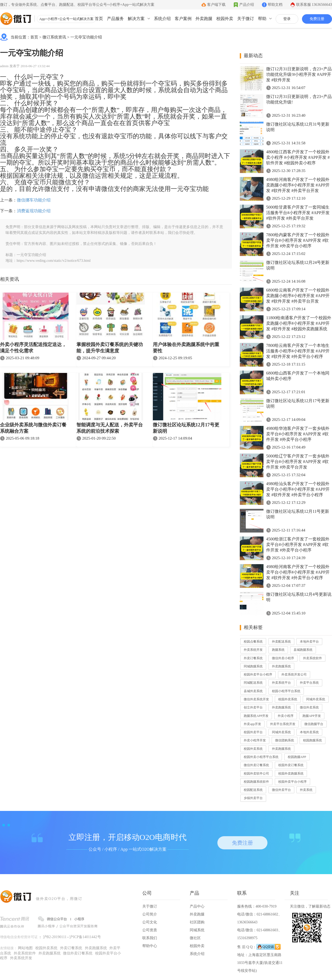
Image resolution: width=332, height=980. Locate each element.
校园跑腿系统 (313, 740)
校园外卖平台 (253, 732)
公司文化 (150, 922)
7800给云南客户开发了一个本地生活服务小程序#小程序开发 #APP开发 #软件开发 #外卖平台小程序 (298, 351)
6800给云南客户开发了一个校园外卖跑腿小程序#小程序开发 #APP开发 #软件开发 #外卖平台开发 (298, 296)
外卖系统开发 (253, 650)
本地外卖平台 (309, 642)
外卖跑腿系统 (281, 666)
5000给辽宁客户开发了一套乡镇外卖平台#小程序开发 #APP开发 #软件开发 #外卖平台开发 (298, 462)
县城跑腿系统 (303, 650)
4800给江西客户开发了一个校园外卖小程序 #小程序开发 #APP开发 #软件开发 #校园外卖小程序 (298, 157)
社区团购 (197, 922)
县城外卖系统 (253, 691)
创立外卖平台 (253, 707)
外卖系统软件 (313, 658)
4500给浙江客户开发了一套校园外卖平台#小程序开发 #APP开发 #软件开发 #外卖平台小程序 (298, 545)
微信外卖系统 (309, 707)
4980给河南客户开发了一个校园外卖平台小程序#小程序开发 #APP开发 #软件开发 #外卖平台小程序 (298, 572)
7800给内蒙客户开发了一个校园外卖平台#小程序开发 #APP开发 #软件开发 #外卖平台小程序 (298, 240)
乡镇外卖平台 (253, 798)
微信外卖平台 (281, 790)
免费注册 (317, 19)
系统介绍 (162, 19)
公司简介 (150, 914)
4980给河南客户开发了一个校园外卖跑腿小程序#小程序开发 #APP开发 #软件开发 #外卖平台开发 (298, 185)
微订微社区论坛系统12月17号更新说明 (186, 428)
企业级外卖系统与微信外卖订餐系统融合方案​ (33, 428)
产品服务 (115, 19)
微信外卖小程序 (283, 658)
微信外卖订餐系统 (256, 765)
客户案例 (183, 19)
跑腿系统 (278, 650)
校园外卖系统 (288, 699)
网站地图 (25, 948)
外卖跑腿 (204, 19)
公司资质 (150, 930)
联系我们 (150, 938)
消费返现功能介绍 (34, 211)
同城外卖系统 (316, 699)
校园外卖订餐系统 (291, 765)
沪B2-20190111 (55, 937)
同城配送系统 (253, 683)
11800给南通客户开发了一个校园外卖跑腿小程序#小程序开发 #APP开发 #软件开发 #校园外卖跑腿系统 (299, 323)
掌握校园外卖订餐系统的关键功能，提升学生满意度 (110, 348)
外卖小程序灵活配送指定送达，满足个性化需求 (33, 348)
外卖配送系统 (281, 642)
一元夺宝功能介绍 (86, 37)
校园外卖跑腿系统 (291, 774)
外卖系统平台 (281, 683)
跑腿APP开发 (312, 716)
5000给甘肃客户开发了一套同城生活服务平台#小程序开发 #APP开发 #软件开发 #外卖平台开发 (298, 213)
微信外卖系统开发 (256, 699)
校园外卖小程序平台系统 (261, 757)
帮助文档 (275, 5)
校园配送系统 (253, 790)
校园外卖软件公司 (256, 774)
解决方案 (136, 19)
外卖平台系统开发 (283, 724)
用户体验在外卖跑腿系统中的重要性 (186, 348)
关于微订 (246, 19)
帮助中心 (150, 946)
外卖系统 (306, 790)
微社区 (195, 938)
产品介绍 (247, 5)
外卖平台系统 (309, 683)
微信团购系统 (285, 740)
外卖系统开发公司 (294, 674)
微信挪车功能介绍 (34, 200)
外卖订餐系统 (253, 658)
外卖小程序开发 (255, 740)
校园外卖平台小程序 (258, 674)
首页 (99, 19)
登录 (287, 19)
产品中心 (197, 906)
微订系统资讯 (54, 37)
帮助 (262, 19)
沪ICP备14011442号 (85, 937)
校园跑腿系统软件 (256, 782)
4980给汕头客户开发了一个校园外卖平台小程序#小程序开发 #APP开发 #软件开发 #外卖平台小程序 (298, 489)
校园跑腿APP (297, 757)
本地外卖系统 (309, 732)
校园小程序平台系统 (286, 691)
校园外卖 (225, 19)
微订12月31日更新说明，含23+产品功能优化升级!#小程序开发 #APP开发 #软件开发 (299, 74)
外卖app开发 (252, 724)
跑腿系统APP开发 (256, 716)
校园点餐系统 (253, 642)
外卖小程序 (286, 716)
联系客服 (314, 5)
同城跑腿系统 (253, 666)
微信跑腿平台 (314, 724)
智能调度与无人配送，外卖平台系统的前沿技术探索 (110, 428)
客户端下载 (216, 5)
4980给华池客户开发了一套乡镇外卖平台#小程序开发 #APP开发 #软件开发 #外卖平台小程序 (298, 434)
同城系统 (197, 930)
